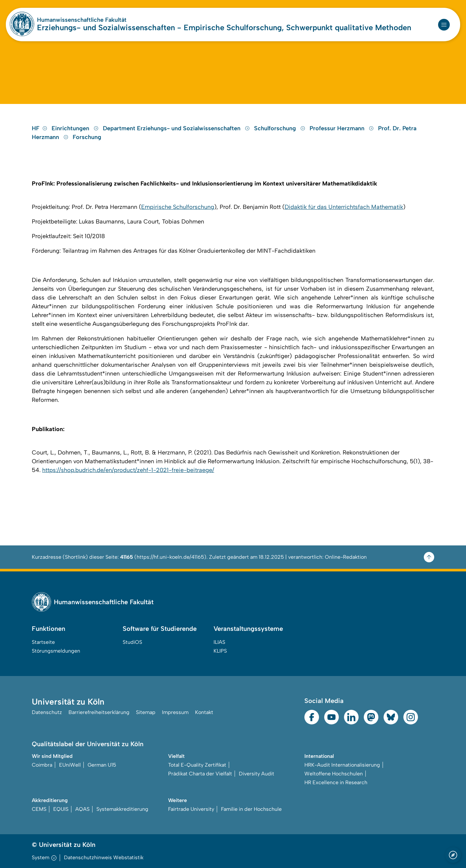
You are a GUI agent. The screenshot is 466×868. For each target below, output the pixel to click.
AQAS (82, 809)
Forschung (87, 137)
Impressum (175, 712)
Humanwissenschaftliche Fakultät (82, 20)
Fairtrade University (191, 809)
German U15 (102, 765)
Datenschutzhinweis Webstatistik (104, 857)
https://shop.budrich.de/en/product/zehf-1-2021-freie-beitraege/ (128, 470)
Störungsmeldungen (56, 651)
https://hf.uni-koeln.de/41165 (170, 557)
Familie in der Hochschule (251, 809)
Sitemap (146, 712)
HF (40, 128)
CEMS (39, 809)
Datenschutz (47, 712)
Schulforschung (281, 128)
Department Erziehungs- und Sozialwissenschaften (177, 128)
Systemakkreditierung (122, 809)
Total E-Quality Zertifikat (197, 765)
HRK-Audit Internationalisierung (342, 765)
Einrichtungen (76, 128)
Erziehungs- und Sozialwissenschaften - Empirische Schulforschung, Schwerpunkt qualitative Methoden (224, 27)
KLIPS (220, 651)
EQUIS (61, 809)
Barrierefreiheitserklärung (99, 712)
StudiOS (132, 642)
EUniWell (70, 765)
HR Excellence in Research (336, 782)
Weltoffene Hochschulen (334, 774)
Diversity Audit (257, 774)
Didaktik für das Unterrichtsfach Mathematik (344, 207)
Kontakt (204, 712)
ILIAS (219, 642)
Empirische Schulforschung (178, 207)
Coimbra (42, 765)
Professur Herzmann (343, 128)
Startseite (43, 642)
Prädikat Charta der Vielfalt (200, 774)
